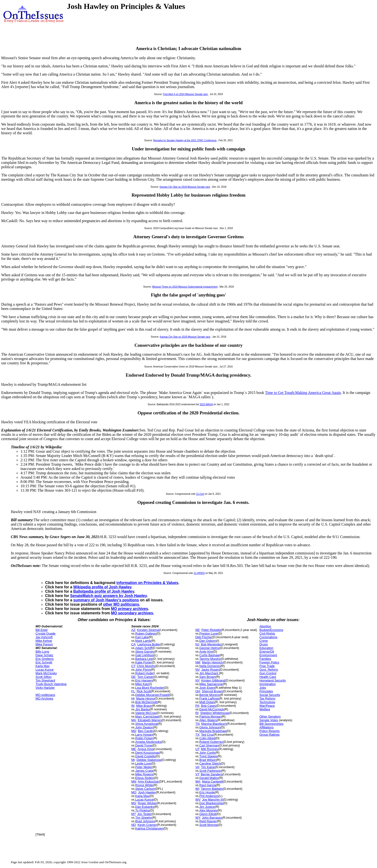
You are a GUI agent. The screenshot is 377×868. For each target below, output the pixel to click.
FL (133, 691)
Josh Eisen (207, 688)
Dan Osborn (208, 641)
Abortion (265, 626)
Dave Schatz (44, 655)
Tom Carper (145, 677)
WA (198, 781)
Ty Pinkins (142, 810)
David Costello (145, 756)
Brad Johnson (145, 821)
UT (197, 749)
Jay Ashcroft (44, 637)
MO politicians (45, 695)
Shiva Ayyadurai (147, 724)
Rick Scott (144, 691)
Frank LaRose (209, 698)
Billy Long (42, 652)
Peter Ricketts (211, 630)
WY (198, 818)
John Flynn (143, 670)
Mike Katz (142, 684)
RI (197, 713)
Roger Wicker (147, 803)
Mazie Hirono (145, 698)
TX (197, 735)
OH (198, 691)
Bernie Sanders (212, 774)
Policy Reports (270, 731)
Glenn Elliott (208, 814)
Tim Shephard (45, 680)
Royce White (144, 785)
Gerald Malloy (209, 778)
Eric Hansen (144, 680)
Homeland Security (273, 680)
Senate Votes (269, 720)
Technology (267, 702)
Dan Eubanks (145, 807)
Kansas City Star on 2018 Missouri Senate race (185, 187)
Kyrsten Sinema (148, 630)
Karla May (43, 666)
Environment (268, 655)
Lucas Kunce (45, 670)
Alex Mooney (208, 810)
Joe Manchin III (213, 800)
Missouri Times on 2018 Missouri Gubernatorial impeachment (185, 287)
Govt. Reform (269, 670)
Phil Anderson (209, 796)
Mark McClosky (46, 673)
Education (266, 648)
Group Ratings (270, 735)
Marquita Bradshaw (213, 731)
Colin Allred (207, 738)
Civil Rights (267, 633)
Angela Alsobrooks (148, 742)
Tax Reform (267, 698)
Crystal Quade (46, 633)
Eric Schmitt (44, 662)
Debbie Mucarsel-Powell (152, 695)
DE (133, 677)
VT (197, 774)
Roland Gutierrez (211, 742)
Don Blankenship (211, 803)
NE (197, 630)
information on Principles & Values (147, 583)
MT (133, 814)
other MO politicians (121, 604)
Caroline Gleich (210, 763)
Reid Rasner (208, 821)
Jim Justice (207, 807)
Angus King (146, 749)
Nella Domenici (210, 666)
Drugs (264, 644)
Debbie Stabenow (149, 760)
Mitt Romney (210, 749)
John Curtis (207, 753)
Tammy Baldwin (212, 789)
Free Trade (267, 666)
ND (134, 825)
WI (197, 789)
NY (197, 680)
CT (133, 666)
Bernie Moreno (210, 695)
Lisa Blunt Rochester (150, 688)
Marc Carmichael (147, 717)
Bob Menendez (211, 644)
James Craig (144, 771)
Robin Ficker (144, 738)
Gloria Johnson (210, 727)
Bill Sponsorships (271, 724)
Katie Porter (144, 662)
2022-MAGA (206, 404)
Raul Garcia (208, 785)
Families (265, 659)
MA (134, 720)
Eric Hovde (207, 792)
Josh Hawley (147, 792)
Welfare (265, 709)
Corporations (268, 637)
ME (134, 749)
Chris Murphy (146, 666)
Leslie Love (143, 763)
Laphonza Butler (149, 644)
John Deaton (144, 727)
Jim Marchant (209, 673)
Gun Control (268, 673)
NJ (197, 644)
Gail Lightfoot (145, 655)
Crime (264, 641)
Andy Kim (206, 652)
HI (133, 698)
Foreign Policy (269, 662)
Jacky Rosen (210, 670)
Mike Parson (44, 644)
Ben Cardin (146, 731)
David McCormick (212, 709)
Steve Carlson (145, 789)
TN (197, 724)
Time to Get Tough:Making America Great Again (303, 393)
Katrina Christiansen (149, 828)
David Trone (144, 745)
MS (134, 803)
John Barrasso (212, 818)
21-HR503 (199, 573)
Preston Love (209, 633)
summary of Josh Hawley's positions (106, 600)
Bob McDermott (146, 702)
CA (133, 644)
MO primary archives (130, 609)
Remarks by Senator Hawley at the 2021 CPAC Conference (185, 140)
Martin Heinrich (212, 662)
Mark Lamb (143, 641)
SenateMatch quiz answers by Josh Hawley (109, 596)
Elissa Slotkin (145, 778)
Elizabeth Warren (150, 720)
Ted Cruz (207, 735)
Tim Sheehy (144, 818)
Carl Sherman (209, 745)
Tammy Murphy (210, 659)
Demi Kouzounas (147, 753)
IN (133, 706)
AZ (133, 630)
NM (198, 662)
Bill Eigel (42, 630)
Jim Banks (143, 709)
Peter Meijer (144, 767)
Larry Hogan (144, 735)
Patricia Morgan (210, 717)
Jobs (263, 688)
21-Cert (200, 494)
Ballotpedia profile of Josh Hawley (104, 591)
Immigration (268, 684)
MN (134, 781)
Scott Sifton (44, 677)
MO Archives (44, 698)
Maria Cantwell (212, 781)
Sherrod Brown (212, 691)
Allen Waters (208, 720)
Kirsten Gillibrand (213, 680)
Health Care (268, 677)
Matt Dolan (207, 702)
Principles (266, 691)
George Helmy (209, 648)
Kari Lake (142, 637)
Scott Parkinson (210, 771)
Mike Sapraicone (211, 684)
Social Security (270, 695)
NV (197, 670)
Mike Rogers (144, 774)
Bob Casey (209, 706)
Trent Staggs (208, 756)
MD (134, 731)
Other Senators (270, 717)
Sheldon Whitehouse (215, 713)
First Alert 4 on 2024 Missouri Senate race (185, 94)
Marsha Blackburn (214, 724)
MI (133, 760)
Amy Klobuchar (148, 781)
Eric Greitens (45, 659)
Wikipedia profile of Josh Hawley (102, 587)
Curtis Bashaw (209, 655)
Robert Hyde (144, 673)
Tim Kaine (208, 767)
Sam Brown (207, 677)
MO (134, 792)
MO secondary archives (132, 613)
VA (197, 767)
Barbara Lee (144, 659)
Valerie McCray (146, 713)
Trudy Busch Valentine (51, 684)
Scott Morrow (209, 825)
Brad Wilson (208, 760)
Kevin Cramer (147, 825)
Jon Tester (145, 814)
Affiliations (267, 727)
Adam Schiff (144, 648)
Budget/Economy (271, 630)
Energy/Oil (267, 652)
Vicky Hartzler (45, 688)
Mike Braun (144, 706)
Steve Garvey (145, 652)
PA (197, 706)
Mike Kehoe (44, 641)
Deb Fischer (204, 637)
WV (198, 800)
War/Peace (267, 706)
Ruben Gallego (146, 633)
